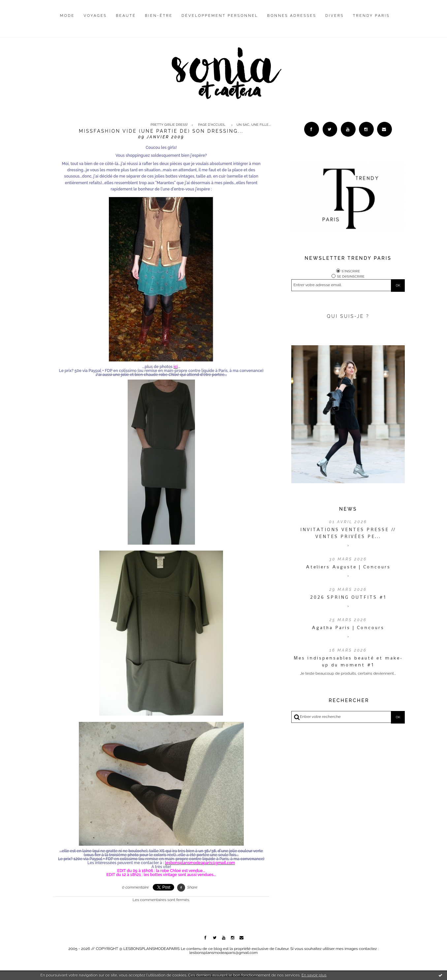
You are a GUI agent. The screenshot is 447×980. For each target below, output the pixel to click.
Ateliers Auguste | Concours (348, 567)
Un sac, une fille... (254, 125)
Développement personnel (220, 16)
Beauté (126, 16)
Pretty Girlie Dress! (169, 125)
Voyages (96, 16)
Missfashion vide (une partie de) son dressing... (161, 131)
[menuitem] (67, 21)
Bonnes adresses (292, 16)
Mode (67, 16)
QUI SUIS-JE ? (348, 316)
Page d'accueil (212, 125)
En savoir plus (314, 975)
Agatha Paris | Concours (348, 627)
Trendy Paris (371, 16)
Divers (335, 16)
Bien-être (159, 16)
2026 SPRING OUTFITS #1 (348, 597)
